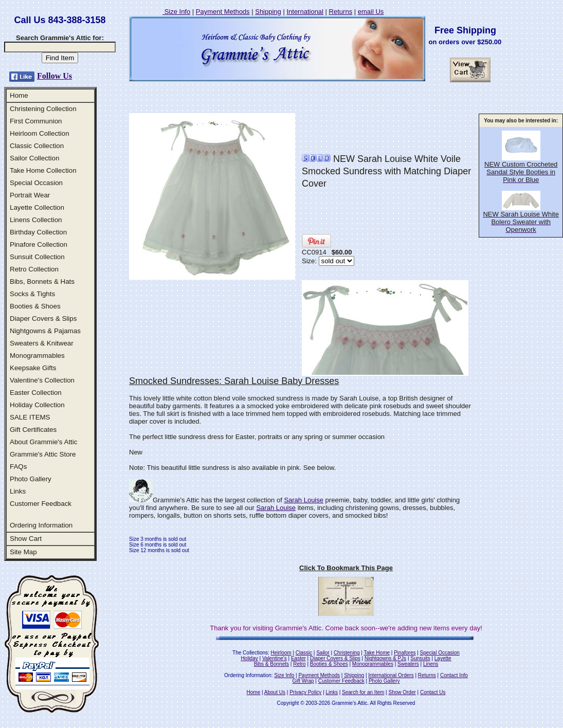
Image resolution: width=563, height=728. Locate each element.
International (305, 12)
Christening (347, 653)
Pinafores (405, 653)
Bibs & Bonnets (271, 664)
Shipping (268, 12)
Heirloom (281, 653)
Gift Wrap (303, 681)
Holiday (249, 658)
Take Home (377, 653)
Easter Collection (36, 393)
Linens (431, 664)
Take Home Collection (43, 170)
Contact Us (433, 692)
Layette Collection (37, 207)
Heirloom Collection (40, 133)
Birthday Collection (38, 232)
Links (18, 491)
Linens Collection (36, 220)
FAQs (18, 467)
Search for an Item (363, 692)
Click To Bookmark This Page (346, 568)
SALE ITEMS (30, 417)
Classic (304, 653)
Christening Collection (43, 109)
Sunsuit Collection (37, 257)
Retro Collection (34, 269)
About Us (275, 692)
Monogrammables (37, 356)
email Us (371, 12)
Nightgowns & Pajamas (45, 331)
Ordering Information (41, 525)
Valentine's (275, 658)
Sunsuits (420, 658)
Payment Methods (223, 12)
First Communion (36, 121)
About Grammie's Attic (43, 442)
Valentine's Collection (42, 380)
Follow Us (55, 76)
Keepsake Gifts (33, 368)
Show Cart (26, 539)
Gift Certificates (33, 430)
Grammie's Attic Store (43, 454)
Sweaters (408, 664)
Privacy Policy (305, 692)
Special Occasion (36, 183)
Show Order (402, 692)
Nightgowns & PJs (385, 658)
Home (19, 95)
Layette (443, 658)
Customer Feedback (41, 504)
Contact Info (454, 675)
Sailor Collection (34, 158)
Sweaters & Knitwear (42, 343)
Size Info (176, 12)
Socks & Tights (32, 294)
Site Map (23, 552)
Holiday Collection (37, 405)
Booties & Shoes (35, 306)
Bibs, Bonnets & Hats (42, 281)
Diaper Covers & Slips (43, 318)
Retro (299, 664)
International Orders (391, 675)
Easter (298, 658)
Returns (341, 12)
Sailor (323, 653)
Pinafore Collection (39, 244)
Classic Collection (37, 146)
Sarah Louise (304, 500)
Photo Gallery (31, 479)
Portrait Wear (30, 195)
